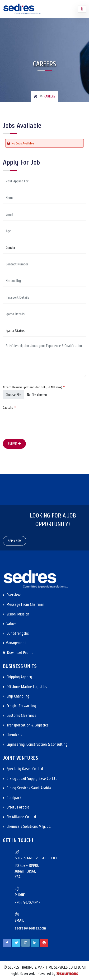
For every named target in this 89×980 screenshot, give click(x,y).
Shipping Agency (17, 677)
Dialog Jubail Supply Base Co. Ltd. (30, 779)
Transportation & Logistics (26, 725)
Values (10, 624)
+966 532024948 (28, 903)
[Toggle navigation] (82, 9)
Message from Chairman (24, 604)
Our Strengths (16, 633)
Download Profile (18, 653)
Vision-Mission (16, 614)
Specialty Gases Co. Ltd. (23, 769)
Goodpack (12, 798)
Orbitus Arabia (16, 807)
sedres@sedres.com (30, 928)
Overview (12, 595)
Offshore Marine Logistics (25, 687)
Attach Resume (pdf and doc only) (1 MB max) (34, 387)
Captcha (9, 408)
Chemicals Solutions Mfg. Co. (27, 826)
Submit (14, 444)
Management (14, 643)
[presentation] (39, 420)
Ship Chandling (16, 696)
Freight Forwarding (19, 706)
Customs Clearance (20, 715)
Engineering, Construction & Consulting (35, 744)
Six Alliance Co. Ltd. (20, 817)
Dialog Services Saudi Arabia (27, 788)
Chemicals (12, 735)
